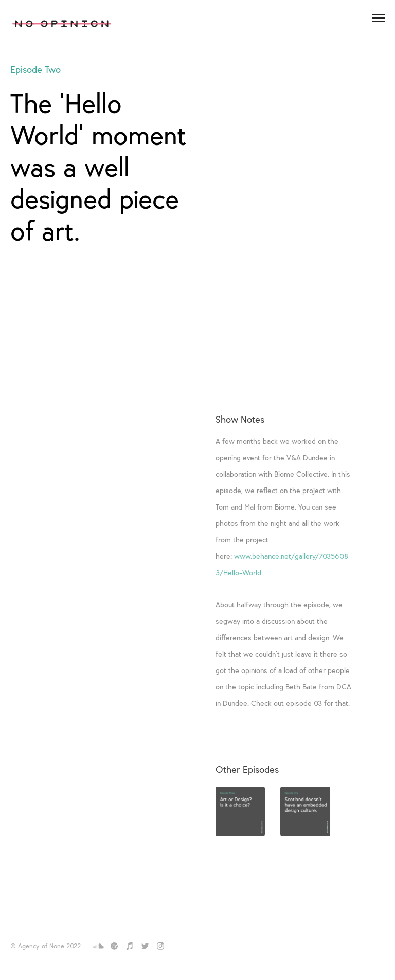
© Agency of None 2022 (46, 947)
